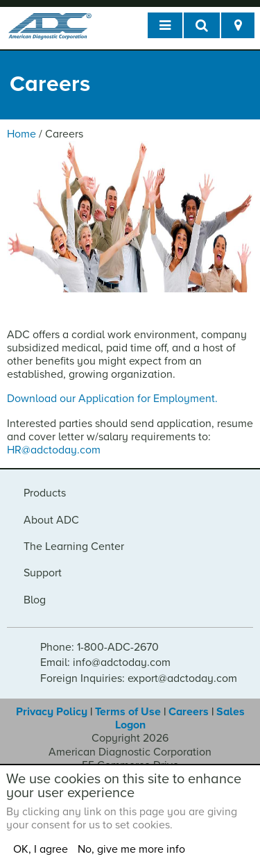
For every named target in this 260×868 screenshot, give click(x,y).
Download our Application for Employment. (114, 399)
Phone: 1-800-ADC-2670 (99, 647)
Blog (35, 600)
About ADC (51, 520)
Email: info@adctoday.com (105, 662)
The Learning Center (74, 546)
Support (43, 573)
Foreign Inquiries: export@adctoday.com (139, 678)
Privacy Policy (52, 712)
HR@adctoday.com (54, 450)
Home (21, 134)
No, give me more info (131, 849)
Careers (189, 712)
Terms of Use (128, 712)
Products (45, 493)
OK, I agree (41, 849)
